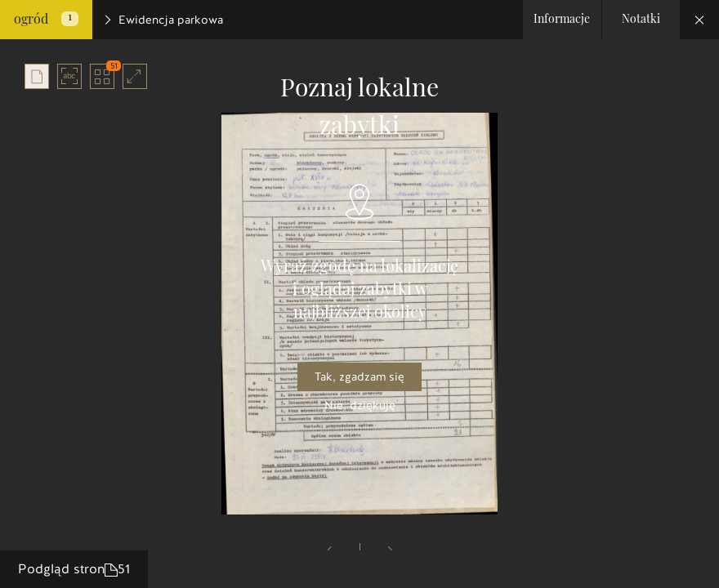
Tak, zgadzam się (359, 377)
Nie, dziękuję (360, 405)
